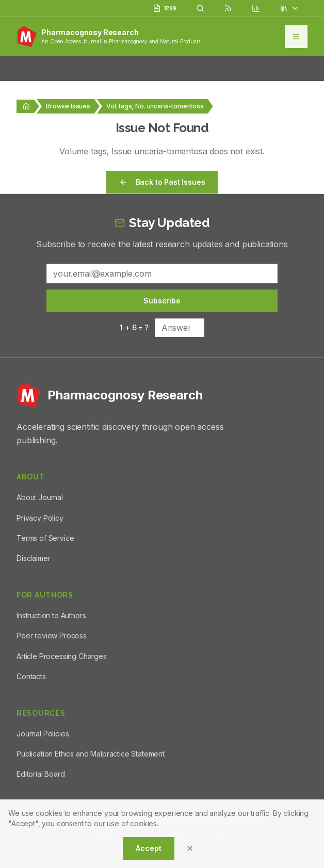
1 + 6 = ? (134, 327)
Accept (148, 848)
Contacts (31, 676)
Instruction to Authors (51, 615)
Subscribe (162, 301)
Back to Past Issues (162, 182)
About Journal (40, 497)
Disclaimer (33, 558)
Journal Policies (43, 734)
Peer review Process (52, 636)
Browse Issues (68, 106)
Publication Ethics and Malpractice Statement (91, 754)
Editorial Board (41, 774)
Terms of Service (45, 538)
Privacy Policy (40, 518)
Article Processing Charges (62, 656)
